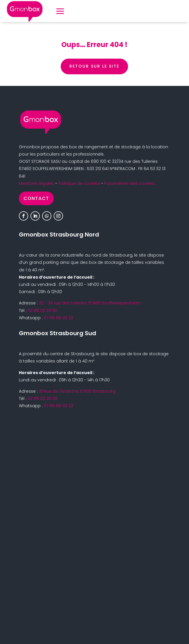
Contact (36, 198)
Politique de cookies (79, 183)
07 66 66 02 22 (59, 318)
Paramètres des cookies (130, 183)
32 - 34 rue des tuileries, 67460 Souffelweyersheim (90, 303)
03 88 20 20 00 (43, 311)
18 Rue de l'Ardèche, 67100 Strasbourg (77, 391)
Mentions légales (36, 183)
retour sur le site (94, 66)
